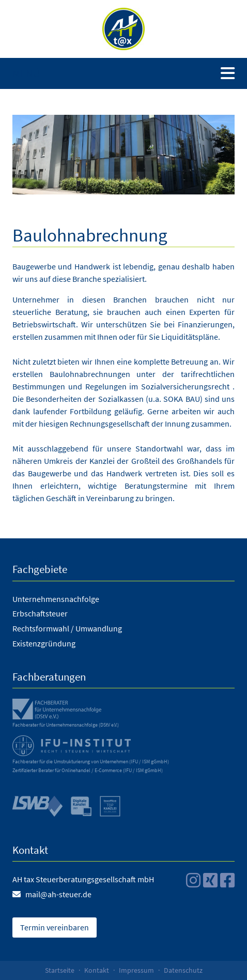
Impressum (136, 970)
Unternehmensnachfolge (56, 599)
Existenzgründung (44, 643)
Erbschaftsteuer (40, 613)
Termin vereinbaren (55, 927)
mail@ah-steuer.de (58, 894)
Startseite (60, 970)
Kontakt (97, 970)
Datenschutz (183, 970)
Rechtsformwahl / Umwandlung (67, 628)
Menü (26, 73)
